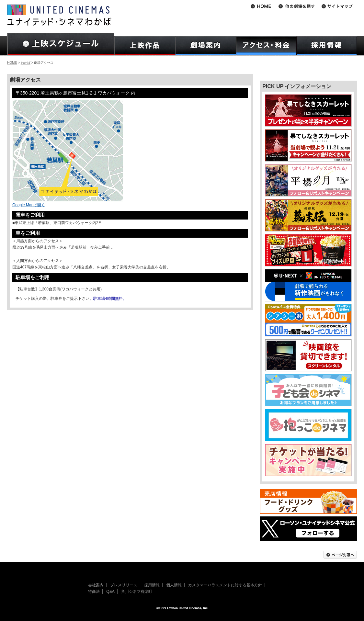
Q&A (110, 592)
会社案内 (96, 585)
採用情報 (152, 585)
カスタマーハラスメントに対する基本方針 (225, 585)
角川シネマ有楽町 (137, 592)
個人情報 (174, 585)
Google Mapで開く (29, 205)
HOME (12, 63)
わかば (26, 63)
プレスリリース (124, 585)
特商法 (94, 592)
